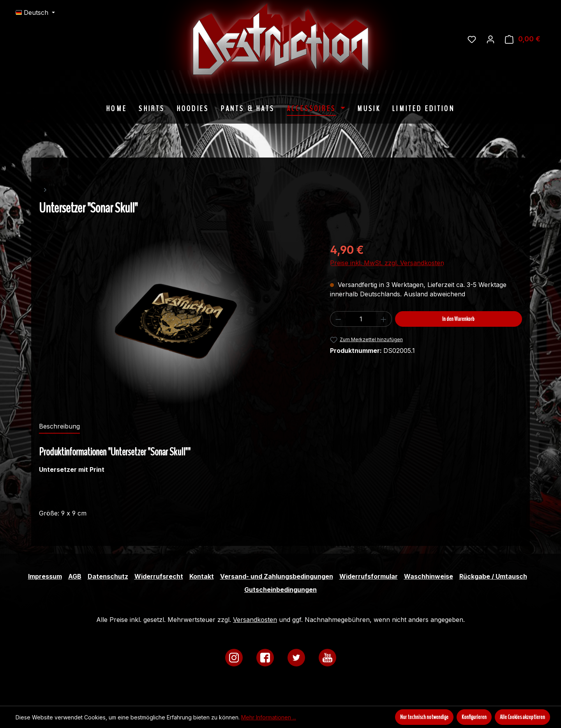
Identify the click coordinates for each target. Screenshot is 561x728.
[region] (177, 322)
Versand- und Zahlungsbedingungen (277, 576)
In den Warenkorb (458, 319)
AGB (75, 576)
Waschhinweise (429, 576)
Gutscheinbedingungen (280, 590)
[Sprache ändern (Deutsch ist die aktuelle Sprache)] (35, 12)
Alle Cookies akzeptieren (522, 717)
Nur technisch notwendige (424, 717)
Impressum (45, 576)
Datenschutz (108, 576)
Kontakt (202, 576)
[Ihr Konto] (490, 39)
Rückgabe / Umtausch (493, 576)
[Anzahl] (361, 319)
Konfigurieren (474, 717)
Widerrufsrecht (159, 576)
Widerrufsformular (369, 576)
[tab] (59, 427)
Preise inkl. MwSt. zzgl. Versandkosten (387, 263)
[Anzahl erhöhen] (384, 319)
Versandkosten (255, 620)
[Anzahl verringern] (338, 319)
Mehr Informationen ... (269, 717)
